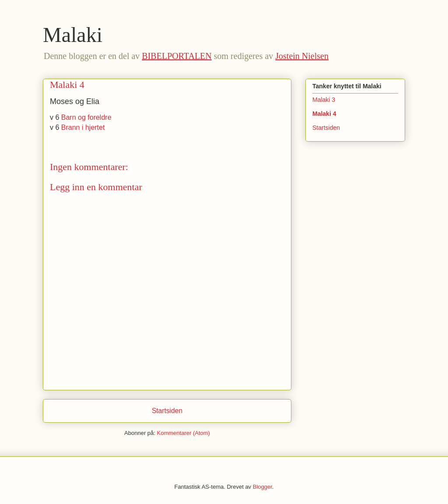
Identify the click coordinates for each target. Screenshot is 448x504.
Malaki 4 (324, 114)
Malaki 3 (324, 100)
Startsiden (167, 411)
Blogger (262, 487)
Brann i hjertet (83, 127)
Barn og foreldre (86, 117)
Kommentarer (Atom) (184, 433)
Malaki (73, 35)
